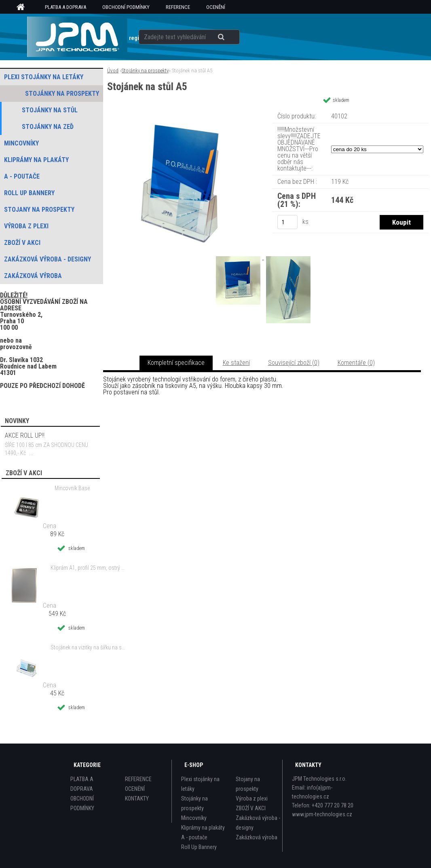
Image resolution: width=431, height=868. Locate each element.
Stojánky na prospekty (145, 71)
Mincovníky (194, 818)
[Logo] (77, 37)
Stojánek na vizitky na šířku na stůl (88, 647)
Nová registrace (135, 38)
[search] (231, 37)
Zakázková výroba (257, 837)
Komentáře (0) (356, 363)
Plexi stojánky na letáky (200, 784)
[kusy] (287, 222)
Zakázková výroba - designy (258, 823)
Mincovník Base (72, 488)
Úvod (113, 71)
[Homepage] (23, 7)
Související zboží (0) (294, 363)
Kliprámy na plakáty (203, 828)
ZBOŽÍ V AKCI (251, 808)
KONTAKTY (137, 798)
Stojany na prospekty (248, 784)
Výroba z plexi (252, 798)
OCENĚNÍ (216, 7)
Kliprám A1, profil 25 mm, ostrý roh (88, 568)
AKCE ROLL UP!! (25, 435)
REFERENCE (178, 7)
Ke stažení (236, 363)
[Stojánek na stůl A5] (182, 111)
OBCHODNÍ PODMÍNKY (126, 7)
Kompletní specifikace (176, 363)
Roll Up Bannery (199, 847)
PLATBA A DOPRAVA (65, 7)
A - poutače (194, 837)
